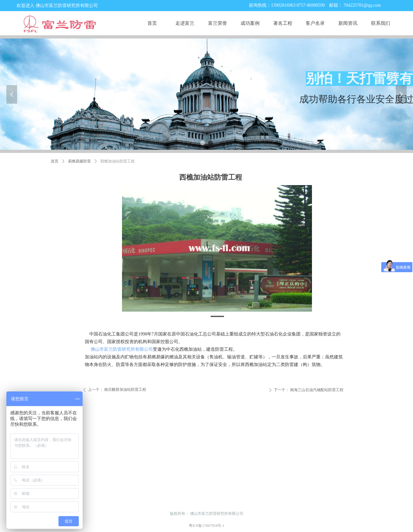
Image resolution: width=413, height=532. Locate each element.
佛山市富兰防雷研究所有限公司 (122, 349)
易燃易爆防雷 (79, 161)
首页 (55, 161)
